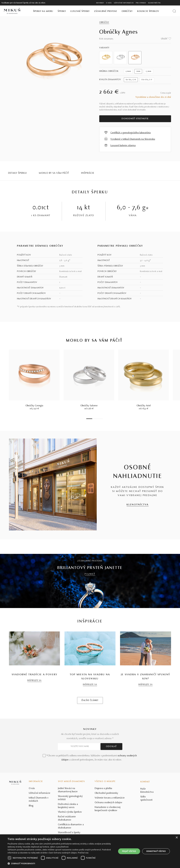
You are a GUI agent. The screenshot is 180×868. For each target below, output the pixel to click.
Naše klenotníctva (147, 790)
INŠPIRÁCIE (88, 173)
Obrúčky (127, 11)
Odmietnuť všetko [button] (156, 851)
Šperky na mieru (43, 11)
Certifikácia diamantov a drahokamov (71, 826)
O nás (109, 3)
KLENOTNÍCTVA (138, 505)
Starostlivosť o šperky (69, 833)
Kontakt (145, 782)
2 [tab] (93, 419)
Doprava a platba (103, 788)
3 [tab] (95, 419)
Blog (31, 806)
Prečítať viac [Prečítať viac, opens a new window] (83, 853)
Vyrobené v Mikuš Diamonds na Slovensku (133, 139)
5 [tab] (98, 419)
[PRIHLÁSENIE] (172, 3)
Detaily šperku (18, 173)
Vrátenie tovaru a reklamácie (110, 798)
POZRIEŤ (90, 574)
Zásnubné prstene (106, 11)
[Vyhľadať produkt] (174, 11)
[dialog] (90, 851)
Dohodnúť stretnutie (135, 119)
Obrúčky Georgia (34, 406)
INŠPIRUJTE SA (34, 681)
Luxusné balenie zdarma (123, 146)
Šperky (62, 11)
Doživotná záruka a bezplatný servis (68, 806)
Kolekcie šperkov (148, 11)
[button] (61, 864)
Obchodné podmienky (106, 793)
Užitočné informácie (124, 3)
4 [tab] (96, 419)
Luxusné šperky (80, 11)
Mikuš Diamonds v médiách (39, 799)
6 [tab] (99, 419)
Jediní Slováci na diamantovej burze (68, 790)
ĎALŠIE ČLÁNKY (90, 701)
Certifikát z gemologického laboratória (131, 133)
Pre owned (141, 3)
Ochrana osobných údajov (109, 803)
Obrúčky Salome (89, 406)
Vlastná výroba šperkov (70, 812)
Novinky (100, 3)
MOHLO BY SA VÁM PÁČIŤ (54, 173)
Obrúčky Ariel (144, 406)
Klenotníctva (155, 3)
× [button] (177, 838)
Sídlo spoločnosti (146, 798)
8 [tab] (102, 419)
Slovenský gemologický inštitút (70, 798)
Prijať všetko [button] (129, 851)
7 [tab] (101, 419)
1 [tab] (89, 419)
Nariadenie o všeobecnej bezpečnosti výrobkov (108, 809)
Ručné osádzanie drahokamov (67, 818)
